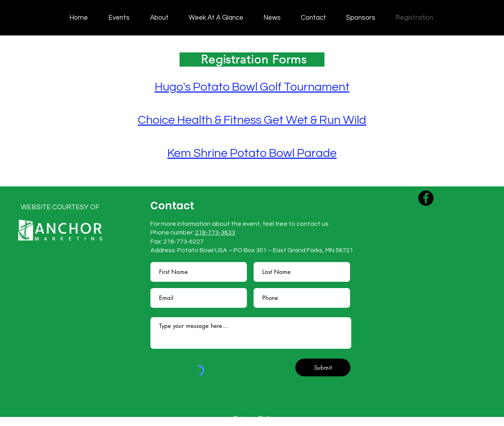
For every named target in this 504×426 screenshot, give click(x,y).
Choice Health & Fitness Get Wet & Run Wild (252, 120)
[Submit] (323, 367)
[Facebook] (426, 198)
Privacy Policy (255, 419)
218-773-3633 (215, 233)
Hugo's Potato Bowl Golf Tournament (252, 87)
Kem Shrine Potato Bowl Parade (252, 153)
